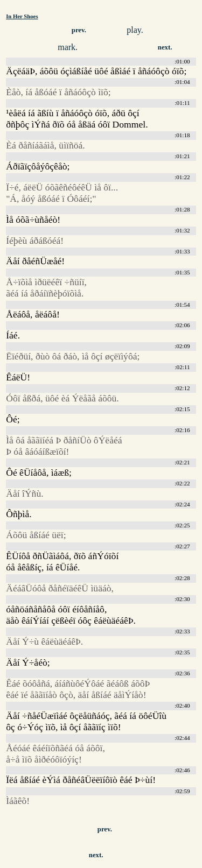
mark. (68, 47)
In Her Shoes (22, 16)
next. (165, 47)
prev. (79, 30)
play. (135, 30)
